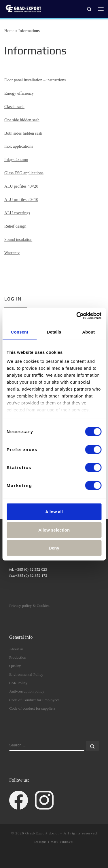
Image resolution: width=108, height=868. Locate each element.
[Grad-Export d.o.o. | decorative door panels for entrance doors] (23, 8)
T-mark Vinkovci (61, 842)
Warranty (12, 253)
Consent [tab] (19, 332)
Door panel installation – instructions (35, 80)
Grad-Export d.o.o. (42, 833)
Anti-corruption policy (27, 691)
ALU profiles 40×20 (21, 186)
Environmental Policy (26, 674)
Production (18, 657)
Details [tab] (54, 332)
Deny (54, 548)
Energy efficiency (19, 93)
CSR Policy (18, 683)
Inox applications (19, 146)
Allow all (54, 511)
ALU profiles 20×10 (21, 199)
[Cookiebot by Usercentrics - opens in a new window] (77, 316)
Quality (15, 666)
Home (9, 31)
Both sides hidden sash (23, 133)
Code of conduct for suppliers (32, 708)
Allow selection (54, 530)
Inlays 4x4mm (16, 160)
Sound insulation (18, 239)
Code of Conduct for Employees (34, 700)
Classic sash (14, 107)
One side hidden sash (22, 120)
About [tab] (88, 332)
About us (16, 649)
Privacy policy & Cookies (29, 606)
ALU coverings (17, 213)
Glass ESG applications (24, 173)
